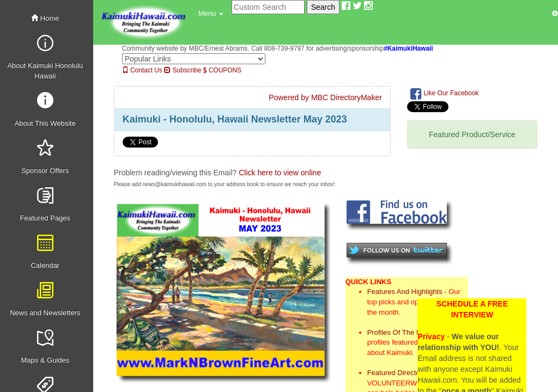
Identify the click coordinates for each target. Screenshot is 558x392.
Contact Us (142, 70)
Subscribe (183, 70)
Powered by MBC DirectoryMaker (325, 97)
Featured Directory (397, 373)
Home (45, 18)
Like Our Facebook (445, 94)
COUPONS (222, 70)
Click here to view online (280, 173)
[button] (211, 14)
